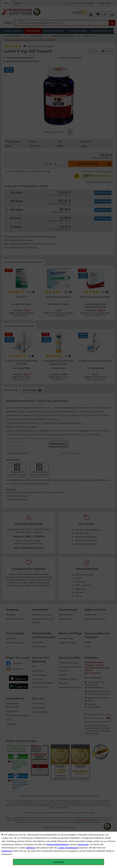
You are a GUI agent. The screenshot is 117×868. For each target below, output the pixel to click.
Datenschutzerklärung (58, 845)
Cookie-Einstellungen (68, 848)
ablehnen (31, 848)
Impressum (83, 845)
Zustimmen (7, 851)
